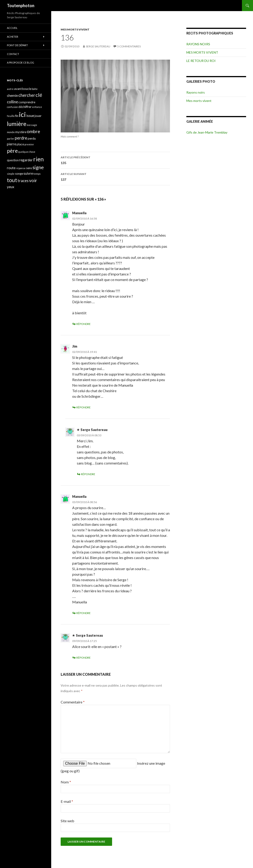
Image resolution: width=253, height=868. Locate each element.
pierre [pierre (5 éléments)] (12, 144)
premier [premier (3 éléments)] (29, 144)
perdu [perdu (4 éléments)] (32, 138)
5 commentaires (129, 46)
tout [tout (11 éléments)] (12, 180)
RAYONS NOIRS (198, 44)
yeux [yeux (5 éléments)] (11, 187)
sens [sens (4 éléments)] (29, 168)
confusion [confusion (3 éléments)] (12, 107)
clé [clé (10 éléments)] (39, 95)
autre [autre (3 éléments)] (10, 89)
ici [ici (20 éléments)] (22, 114)
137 (115, 176)
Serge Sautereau (98, 46)
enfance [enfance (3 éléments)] (37, 107)
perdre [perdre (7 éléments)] (21, 138)
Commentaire (73, 702)
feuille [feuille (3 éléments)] (11, 116)
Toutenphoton (21, 6)
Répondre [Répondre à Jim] (83, 407)
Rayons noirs (196, 92)
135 (115, 160)
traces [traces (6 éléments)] (23, 181)
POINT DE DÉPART (17, 45)
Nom (66, 782)
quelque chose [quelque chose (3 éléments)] (27, 152)
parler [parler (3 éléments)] (11, 139)
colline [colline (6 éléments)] (12, 102)
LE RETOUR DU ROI (201, 61)
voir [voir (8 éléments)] (33, 180)
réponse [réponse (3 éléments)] (21, 168)
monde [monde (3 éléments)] (11, 132)
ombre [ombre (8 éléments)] (33, 131)
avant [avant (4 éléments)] (18, 89)
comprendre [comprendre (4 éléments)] (27, 102)
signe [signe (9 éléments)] (38, 167)
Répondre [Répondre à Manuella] (83, 324)
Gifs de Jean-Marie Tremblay (207, 132)
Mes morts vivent (199, 101)
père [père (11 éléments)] (12, 151)
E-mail (67, 801)
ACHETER (13, 37)
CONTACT (13, 54)
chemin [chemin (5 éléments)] (12, 95)
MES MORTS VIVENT (75, 29)
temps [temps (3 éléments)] (37, 174)
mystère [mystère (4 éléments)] (21, 132)
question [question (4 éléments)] (13, 160)
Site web (67, 821)
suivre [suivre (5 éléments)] (28, 173)
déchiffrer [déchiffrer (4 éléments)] (25, 107)
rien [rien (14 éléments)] (39, 159)
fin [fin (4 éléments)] (17, 116)
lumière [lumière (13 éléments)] (17, 124)
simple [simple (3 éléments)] (11, 174)
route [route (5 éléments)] (11, 168)
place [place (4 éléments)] (20, 144)
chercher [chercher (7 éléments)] (27, 95)
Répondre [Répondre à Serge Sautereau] (88, 474)
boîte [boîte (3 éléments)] (35, 89)
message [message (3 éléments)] (32, 125)
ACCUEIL (12, 28)
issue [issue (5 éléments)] (30, 116)
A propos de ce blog (21, 63)
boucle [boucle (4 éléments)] (27, 89)
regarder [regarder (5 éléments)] (26, 160)
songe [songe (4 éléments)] (19, 174)
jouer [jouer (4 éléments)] (38, 116)
